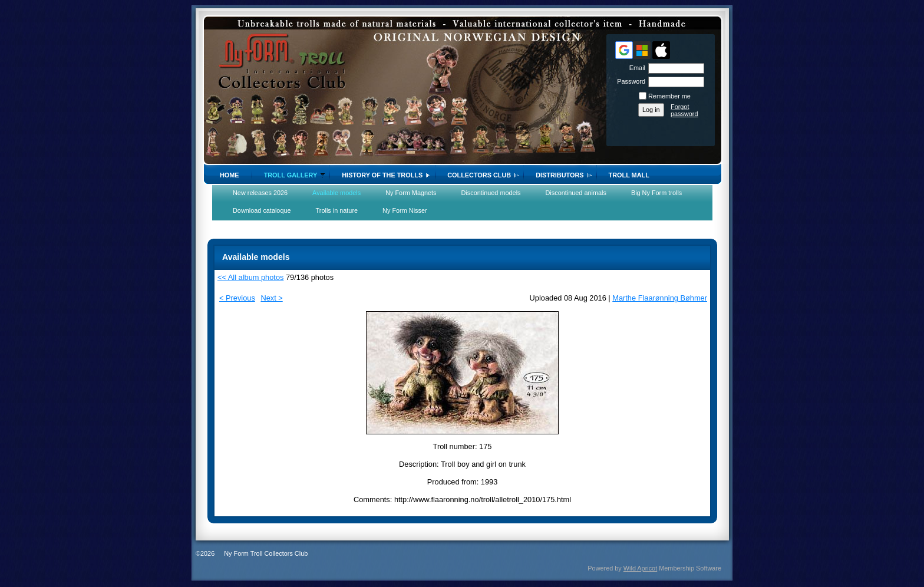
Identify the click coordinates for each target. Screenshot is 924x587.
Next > (271, 298)
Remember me (669, 96)
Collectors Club (479, 175)
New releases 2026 (260, 193)
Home (230, 175)
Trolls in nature (337, 210)
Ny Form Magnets (411, 193)
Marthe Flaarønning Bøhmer (660, 298)
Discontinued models (491, 193)
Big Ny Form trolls (656, 193)
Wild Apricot (640, 568)
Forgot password (684, 110)
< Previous (237, 298)
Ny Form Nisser (405, 210)
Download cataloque (262, 210)
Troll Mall (629, 175)
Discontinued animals (576, 193)
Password (629, 81)
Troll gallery (291, 175)
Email (635, 68)
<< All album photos (250, 277)
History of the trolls (382, 175)
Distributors (560, 175)
